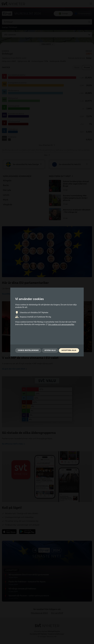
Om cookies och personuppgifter (60, 324)
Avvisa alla (50, 350)
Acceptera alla (69, 350)
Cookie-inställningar (28, 350)
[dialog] (47, 322)
